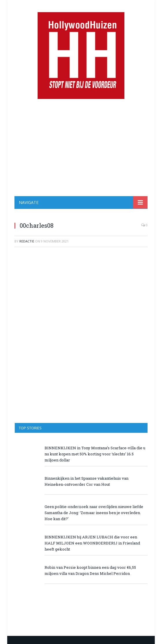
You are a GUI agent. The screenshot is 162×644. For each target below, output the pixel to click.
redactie (27, 241)
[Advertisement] (81, 148)
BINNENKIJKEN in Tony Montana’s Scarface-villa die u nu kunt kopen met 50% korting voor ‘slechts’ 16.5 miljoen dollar (95, 454)
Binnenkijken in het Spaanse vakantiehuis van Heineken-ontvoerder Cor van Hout (86, 481)
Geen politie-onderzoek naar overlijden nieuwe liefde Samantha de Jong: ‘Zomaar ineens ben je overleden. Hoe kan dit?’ (94, 513)
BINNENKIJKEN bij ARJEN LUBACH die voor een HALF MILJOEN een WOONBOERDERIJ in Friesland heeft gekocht (92, 543)
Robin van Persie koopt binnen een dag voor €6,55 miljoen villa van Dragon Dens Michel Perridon (90, 570)
